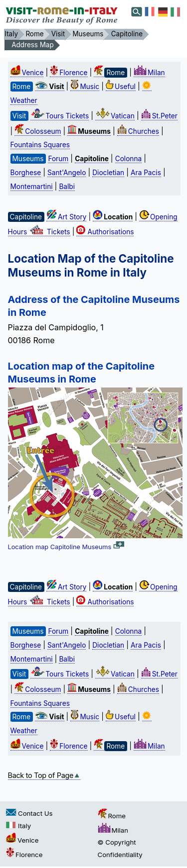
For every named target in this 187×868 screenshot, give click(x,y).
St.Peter (159, 116)
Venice (27, 73)
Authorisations (105, 232)
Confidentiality (120, 855)
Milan (149, 73)
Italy (18, 826)
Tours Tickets (60, 116)
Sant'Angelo (67, 173)
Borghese (26, 173)
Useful (121, 87)
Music (85, 87)
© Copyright (117, 842)
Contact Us (29, 813)
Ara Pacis (146, 173)
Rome (112, 816)
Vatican (115, 116)
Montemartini (32, 187)
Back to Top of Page (44, 775)
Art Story (66, 217)
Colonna (128, 159)
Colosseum (38, 131)
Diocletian (108, 173)
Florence (69, 73)
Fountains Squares (40, 145)
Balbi (67, 187)
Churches (138, 131)
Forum (58, 159)
